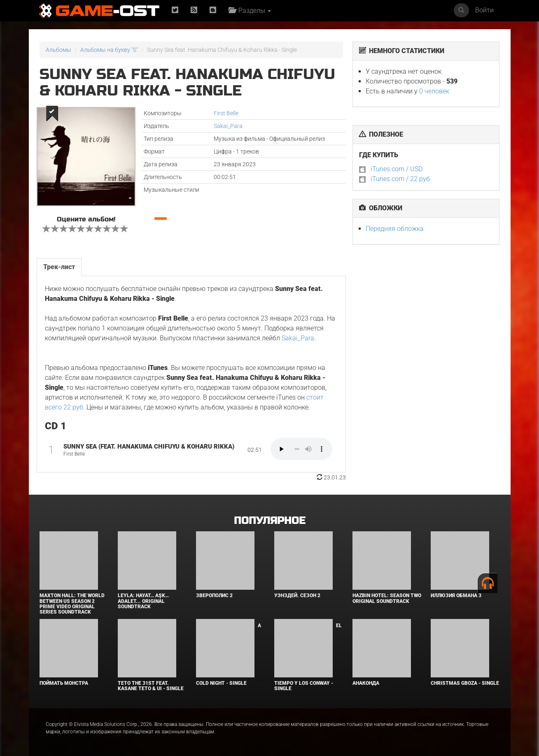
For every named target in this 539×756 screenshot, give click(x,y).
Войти (484, 10)
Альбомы (58, 50)
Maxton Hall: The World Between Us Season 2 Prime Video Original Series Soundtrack (72, 604)
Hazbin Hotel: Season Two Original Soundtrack (387, 598)
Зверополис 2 (214, 595)
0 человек (434, 91)
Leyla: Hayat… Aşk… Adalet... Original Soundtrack (143, 601)
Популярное (269, 521)
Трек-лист (59, 267)
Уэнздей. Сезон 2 (297, 595)
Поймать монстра (64, 683)
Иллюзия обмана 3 (456, 595)
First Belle (226, 113)
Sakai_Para (228, 126)
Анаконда (366, 683)
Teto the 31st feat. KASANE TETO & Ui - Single (151, 686)
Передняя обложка (395, 229)
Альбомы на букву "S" (109, 50)
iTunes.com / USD (397, 169)
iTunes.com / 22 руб (400, 179)
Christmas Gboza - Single (465, 683)
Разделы (250, 10)
